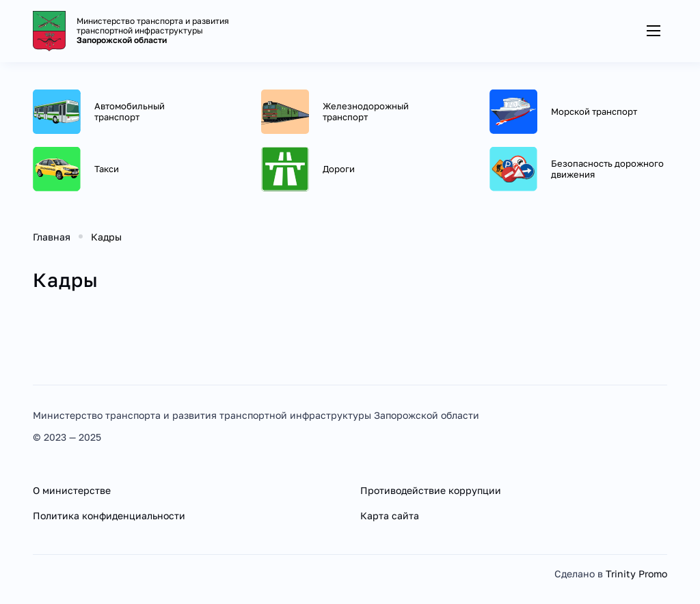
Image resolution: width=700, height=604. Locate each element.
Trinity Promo (636, 574)
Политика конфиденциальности (109, 516)
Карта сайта (390, 516)
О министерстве (72, 490)
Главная (52, 237)
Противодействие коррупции (431, 490)
